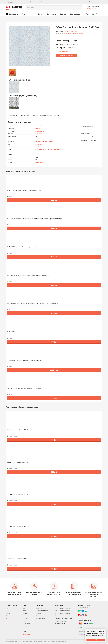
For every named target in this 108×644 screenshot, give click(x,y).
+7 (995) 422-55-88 (93, 7)
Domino (38, 129)
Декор (40, 14)
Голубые (38, 139)
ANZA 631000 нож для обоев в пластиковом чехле (23, 332)
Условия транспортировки (62, 613)
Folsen (24, 631)
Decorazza (26, 629)
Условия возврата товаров (62, 611)
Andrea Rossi (24, 19)
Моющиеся (39, 144)
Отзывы (35, 116)
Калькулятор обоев (46, 115)
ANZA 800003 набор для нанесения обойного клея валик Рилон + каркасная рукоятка (35, 219)
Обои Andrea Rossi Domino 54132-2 (18, 527)
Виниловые (39, 134)
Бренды (63, 14)
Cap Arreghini (26, 618)
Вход (88, 2)
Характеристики (14, 115)
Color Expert (26, 624)
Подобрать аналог (67, 56)
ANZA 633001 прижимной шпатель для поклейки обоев (25, 247)
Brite (24, 616)
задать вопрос (79, 34)
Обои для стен (17, 19)
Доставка (57, 115)
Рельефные (39, 162)
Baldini (24, 611)
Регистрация (92, 2)
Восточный (39, 149)
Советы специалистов (66, 2)
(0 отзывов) (69, 34)
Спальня (38, 142)
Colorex (25, 626)
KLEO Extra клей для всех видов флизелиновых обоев (24, 190)
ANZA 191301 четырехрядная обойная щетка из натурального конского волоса (32, 304)
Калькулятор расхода (62, 51)
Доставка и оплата (34, 2)
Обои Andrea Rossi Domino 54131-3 (18, 494)
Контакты (76, 2)
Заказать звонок (91, 9)
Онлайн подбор (45, 2)
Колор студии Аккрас (14, 8)
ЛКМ (23, 14)
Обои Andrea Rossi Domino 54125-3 (18, 430)
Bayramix (25, 613)
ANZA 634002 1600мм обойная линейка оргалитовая (24, 388)
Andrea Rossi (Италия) (72, 31)
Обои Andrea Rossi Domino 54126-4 (18, 462)
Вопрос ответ (25, 115)
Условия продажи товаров (62, 608)
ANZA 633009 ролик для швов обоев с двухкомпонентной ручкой (28, 275)
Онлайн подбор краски (61, 621)
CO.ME (24, 621)
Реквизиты (39, 613)
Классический (48, 149)
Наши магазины (40, 618)
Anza (24, 608)
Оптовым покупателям (42, 611)
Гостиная (51, 142)
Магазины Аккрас (41, 608)
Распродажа (75, 14)
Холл (43, 142)
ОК (96, 640)
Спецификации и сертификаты (63, 618)
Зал (46, 142)
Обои (31, 14)
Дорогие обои (40, 131)
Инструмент (51, 14)
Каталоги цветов (55, 2)
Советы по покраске (61, 616)
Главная (8, 19)
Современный (57, 149)
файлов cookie (99, 637)
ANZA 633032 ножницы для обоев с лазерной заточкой (25, 360)
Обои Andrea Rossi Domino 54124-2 (18, 559)
